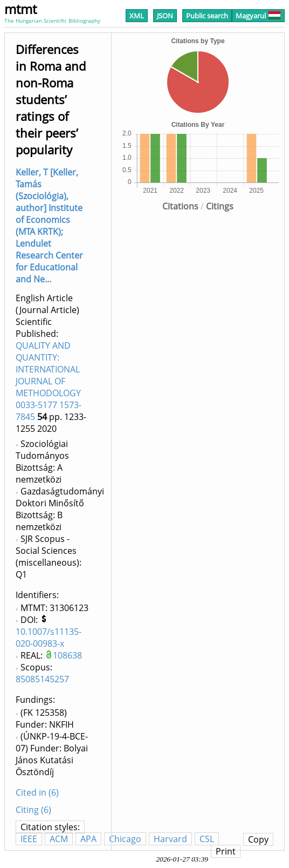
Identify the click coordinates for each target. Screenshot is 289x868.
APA (88, 839)
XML (137, 16)
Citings (220, 206)
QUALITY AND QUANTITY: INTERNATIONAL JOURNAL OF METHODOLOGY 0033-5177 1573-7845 (49, 381)
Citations (180, 206)
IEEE (29, 839)
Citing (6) (33, 810)
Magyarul (258, 16)
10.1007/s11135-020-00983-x (49, 638)
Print (226, 851)
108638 (67, 655)
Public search (207, 16)
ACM (59, 839)
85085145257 (42, 679)
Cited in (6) (37, 792)
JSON (165, 16)
